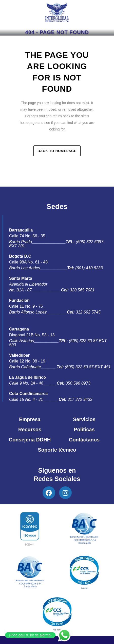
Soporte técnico (57, 450)
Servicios (84, 419)
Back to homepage (57, 151)
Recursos (30, 430)
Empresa (30, 419)
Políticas (84, 430)
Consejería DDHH (30, 440)
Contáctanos (84, 440)
